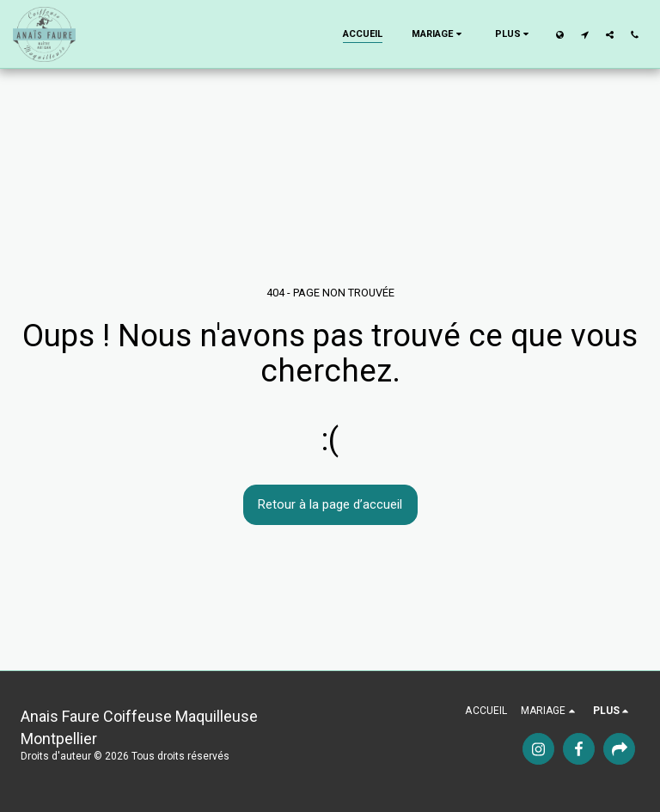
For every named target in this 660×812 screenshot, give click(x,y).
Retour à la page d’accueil (330, 504)
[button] (439, 34)
